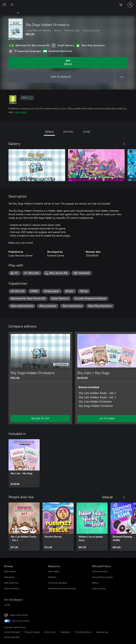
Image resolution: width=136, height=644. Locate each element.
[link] (24, 463)
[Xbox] (9, 13)
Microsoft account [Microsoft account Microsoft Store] (100, 571)
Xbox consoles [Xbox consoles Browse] (10, 571)
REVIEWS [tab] (68, 132)
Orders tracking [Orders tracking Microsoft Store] (99, 588)
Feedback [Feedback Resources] (52, 577)
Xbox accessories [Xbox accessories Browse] (12, 588)
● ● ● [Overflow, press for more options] (122, 77)
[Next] (124, 144)
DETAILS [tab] (49, 132)
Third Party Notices (83, 632)
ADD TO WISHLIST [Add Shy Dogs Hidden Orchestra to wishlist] (61, 77)
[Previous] (117, 144)
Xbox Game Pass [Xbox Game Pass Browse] (11, 583)
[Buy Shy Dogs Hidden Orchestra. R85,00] (68, 63)
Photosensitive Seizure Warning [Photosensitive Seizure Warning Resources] (62, 588)
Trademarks (65, 632)
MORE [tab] (87, 132)
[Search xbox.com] (12, 5)
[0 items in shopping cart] (122, 5)
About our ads (102, 632)
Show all (107, 497)
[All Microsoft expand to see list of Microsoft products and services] (4, 5)
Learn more (21, 112)
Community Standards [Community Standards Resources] (58, 583)
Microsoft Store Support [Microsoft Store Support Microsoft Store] (102, 577)
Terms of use (50, 632)
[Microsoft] (68, 3)
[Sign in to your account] (130, 5)
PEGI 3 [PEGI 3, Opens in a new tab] (27, 98)
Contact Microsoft (12, 632)
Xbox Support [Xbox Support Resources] (54, 571)
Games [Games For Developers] (7, 605)
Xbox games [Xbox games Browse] (9, 577)
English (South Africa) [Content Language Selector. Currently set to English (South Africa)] (19, 615)
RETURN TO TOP (40, 418)
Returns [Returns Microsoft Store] (95, 583)
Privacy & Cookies (32, 632)
